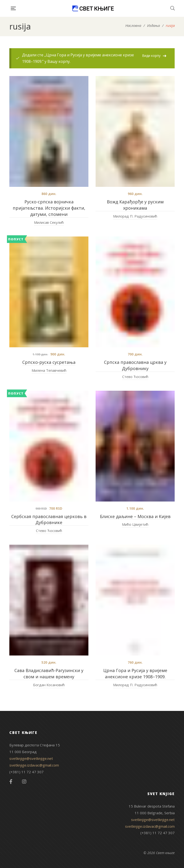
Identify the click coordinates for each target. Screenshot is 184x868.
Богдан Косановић (49, 685)
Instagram (24, 782)
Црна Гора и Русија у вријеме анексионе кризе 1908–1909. (135, 673)
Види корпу (151, 56)
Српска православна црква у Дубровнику (135, 365)
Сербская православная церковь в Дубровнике (49, 520)
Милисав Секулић (49, 222)
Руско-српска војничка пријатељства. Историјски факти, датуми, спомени (49, 208)
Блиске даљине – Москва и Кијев (135, 516)
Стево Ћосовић (135, 377)
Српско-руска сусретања (49, 362)
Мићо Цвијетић (135, 524)
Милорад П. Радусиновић (135, 216)
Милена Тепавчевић (49, 370)
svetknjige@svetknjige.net (31, 758)
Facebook (11, 782)
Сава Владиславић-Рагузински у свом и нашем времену (49, 673)
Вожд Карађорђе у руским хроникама (135, 205)
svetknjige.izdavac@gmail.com (34, 765)
